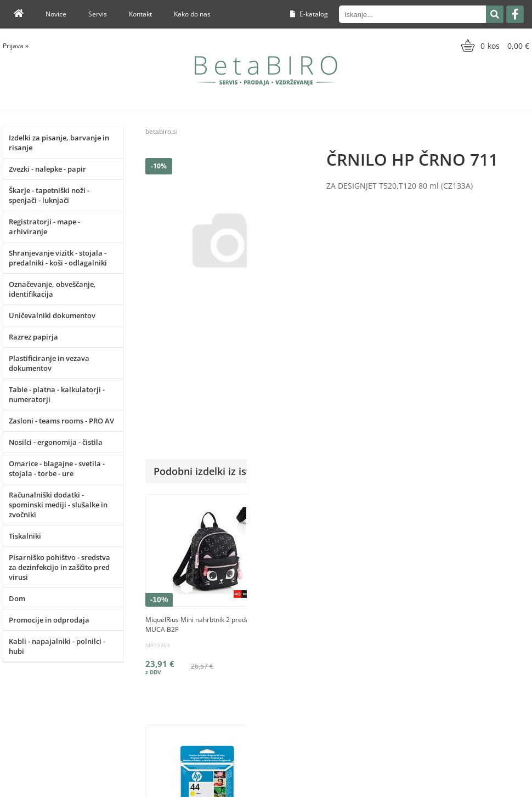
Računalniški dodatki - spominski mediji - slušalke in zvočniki (58, 505)
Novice (56, 14)
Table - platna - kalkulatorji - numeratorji (57, 394)
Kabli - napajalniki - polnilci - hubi (57, 646)
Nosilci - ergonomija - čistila (56, 442)
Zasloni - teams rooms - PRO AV (61, 421)
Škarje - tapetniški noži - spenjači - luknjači (49, 195)
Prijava (16, 46)
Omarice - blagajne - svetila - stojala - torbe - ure (57, 468)
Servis (98, 14)
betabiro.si (162, 131)
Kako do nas (192, 14)
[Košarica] (494, 46)
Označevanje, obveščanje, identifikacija (52, 289)
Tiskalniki (25, 536)
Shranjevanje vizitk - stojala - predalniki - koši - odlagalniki (58, 258)
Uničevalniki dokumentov (52, 315)
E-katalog (309, 14)
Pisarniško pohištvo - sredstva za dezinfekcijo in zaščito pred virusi (60, 567)
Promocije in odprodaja (49, 620)
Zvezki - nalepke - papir (47, 169)
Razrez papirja (33, 337)
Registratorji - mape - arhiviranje (44, 227)
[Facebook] (515, 14)
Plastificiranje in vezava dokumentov (49, 363)
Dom (17, 598)
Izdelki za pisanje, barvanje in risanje (59, 143)
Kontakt (140, 14)
